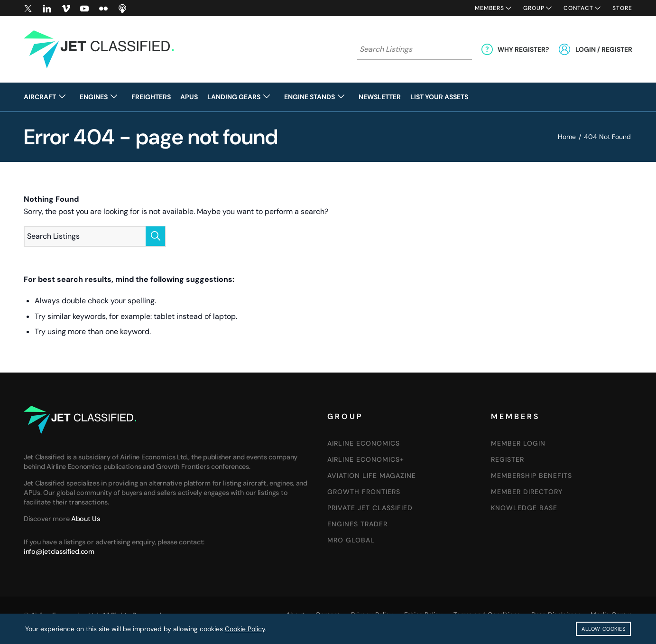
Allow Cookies (603, 629)
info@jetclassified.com (59, 551)
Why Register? (523, 49)
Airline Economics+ (366, 459)
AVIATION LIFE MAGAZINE (372, 476)
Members (490, 8)
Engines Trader (357, 524)
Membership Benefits (531, 476)
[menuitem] (49, 97)
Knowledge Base (524, 508)
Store (622, 8)
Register (508, 459)
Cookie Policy (245, 629)
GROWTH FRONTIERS (364, 492)
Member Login (518, 443)
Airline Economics (364, 443)
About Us (86, 519)
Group (534, 8)
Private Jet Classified (370, 508)
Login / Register (604, 49)
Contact (578, 8)
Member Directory (527, 492)
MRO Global (351, 540)
